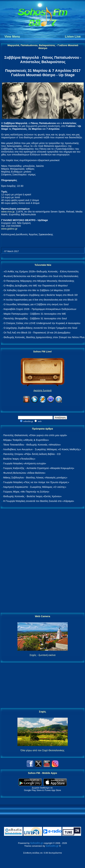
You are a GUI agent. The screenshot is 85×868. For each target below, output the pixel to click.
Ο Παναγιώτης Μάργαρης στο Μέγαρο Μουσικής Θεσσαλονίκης (39, 281)
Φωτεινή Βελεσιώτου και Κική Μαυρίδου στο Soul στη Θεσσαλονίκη (41, 276)
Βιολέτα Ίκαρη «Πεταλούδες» (19, 459)
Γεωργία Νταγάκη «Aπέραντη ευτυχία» (25, 463)
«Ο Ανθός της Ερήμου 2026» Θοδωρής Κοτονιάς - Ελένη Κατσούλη (41, 271)
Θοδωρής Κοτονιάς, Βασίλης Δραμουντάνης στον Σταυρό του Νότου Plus (44, 337)
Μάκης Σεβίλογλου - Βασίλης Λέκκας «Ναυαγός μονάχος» (35, 477)
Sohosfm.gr (37, 843)
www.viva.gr (8, 212)
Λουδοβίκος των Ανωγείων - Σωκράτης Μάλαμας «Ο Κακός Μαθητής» (42, 449)
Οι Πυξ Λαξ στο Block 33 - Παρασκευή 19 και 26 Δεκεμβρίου (37, 332)
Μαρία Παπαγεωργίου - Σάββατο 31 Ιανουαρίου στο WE (35, 314)
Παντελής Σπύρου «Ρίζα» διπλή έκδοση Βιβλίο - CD (32, 454)
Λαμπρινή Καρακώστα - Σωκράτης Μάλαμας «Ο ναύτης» (35, 487)
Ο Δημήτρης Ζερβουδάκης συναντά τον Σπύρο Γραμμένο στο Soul (40, 328)
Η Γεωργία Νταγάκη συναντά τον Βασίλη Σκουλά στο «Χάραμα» (39, 501)
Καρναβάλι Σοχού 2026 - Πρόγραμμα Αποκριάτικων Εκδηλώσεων (40, 309)
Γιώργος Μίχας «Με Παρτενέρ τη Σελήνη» (26, 492)
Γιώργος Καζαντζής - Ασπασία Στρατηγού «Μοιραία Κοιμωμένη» (39, 468)
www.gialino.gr (9, 229)
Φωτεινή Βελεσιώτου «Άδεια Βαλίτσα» (24, 473)
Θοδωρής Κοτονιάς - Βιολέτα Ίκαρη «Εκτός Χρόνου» (32, 496)
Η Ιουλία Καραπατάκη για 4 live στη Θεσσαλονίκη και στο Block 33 (40, 300)
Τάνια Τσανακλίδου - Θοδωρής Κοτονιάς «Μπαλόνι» (32, 445)
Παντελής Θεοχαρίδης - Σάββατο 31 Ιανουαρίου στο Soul (35, 318)
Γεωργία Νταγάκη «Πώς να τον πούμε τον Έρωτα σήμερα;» (36, 482)
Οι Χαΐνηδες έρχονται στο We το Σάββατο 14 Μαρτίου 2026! (37, 290)
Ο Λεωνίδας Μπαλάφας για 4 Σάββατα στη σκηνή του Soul (36, 304)
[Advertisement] (43, 561)
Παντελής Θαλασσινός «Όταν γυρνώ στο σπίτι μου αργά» (35, 435)
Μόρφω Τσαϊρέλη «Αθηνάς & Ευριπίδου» (26, 440)
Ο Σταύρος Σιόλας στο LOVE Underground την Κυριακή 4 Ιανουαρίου (42, 323)
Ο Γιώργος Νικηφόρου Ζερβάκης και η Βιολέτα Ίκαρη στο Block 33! (41, 295)
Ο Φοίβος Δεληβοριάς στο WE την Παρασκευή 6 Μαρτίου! (36, 286)
